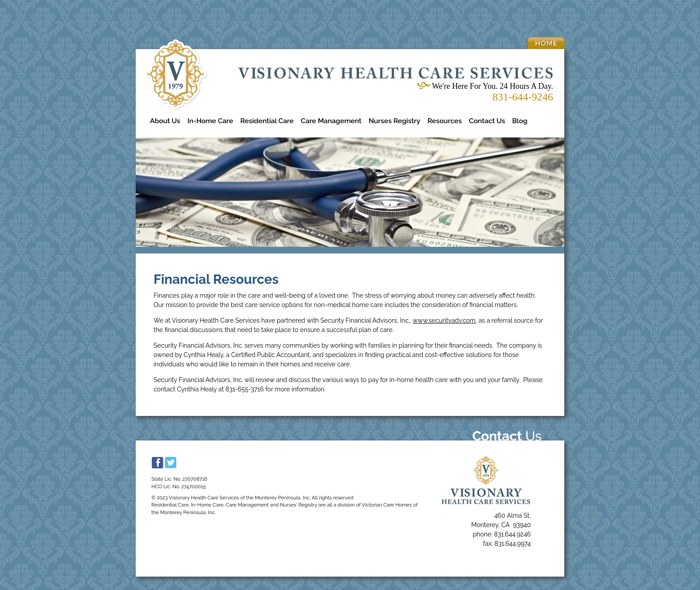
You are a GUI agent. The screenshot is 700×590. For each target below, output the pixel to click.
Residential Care (267, 121)
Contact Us (487, 121)
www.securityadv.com (444, 320)
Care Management (331, 121)
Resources (445, 121)
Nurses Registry (395, 121)
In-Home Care (210, 121)
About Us (165, 121)
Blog (520, 121)
